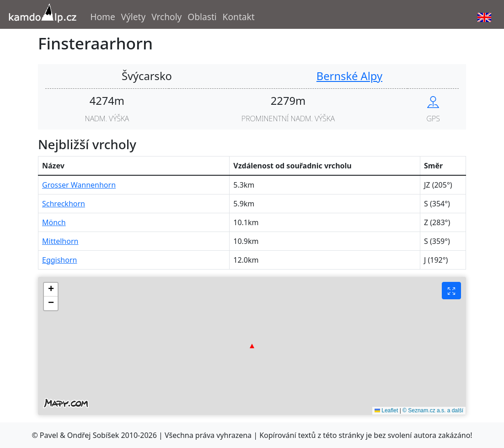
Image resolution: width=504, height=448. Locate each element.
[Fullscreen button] (451, 291)
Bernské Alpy (349, 76)
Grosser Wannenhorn (79, 185)
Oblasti (202, 17)
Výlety (134, 17)
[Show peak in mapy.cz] (433, 101)
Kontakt (239, 17)
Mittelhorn (60, 241)
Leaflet (386, 410)
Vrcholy (166, 17)
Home (103, 17)
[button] (252, 346)
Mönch (54, 222)
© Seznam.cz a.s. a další (433, 410)
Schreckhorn (64, 204)
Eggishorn (59, 260)
